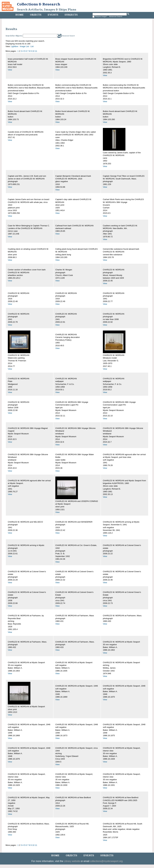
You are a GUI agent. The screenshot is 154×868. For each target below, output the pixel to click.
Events (53, 15)
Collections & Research (39, 4)
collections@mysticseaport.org (106, 861)
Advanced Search (116, 16)
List (32, 46)
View (10, 70)
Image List (24, 46)
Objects (36, 15)
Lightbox (15, 46)
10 (33, 51)
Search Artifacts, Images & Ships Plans (47, 10)
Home (19, 15)
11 (36, 51)
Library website (72, 861)
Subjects (71, 15)
